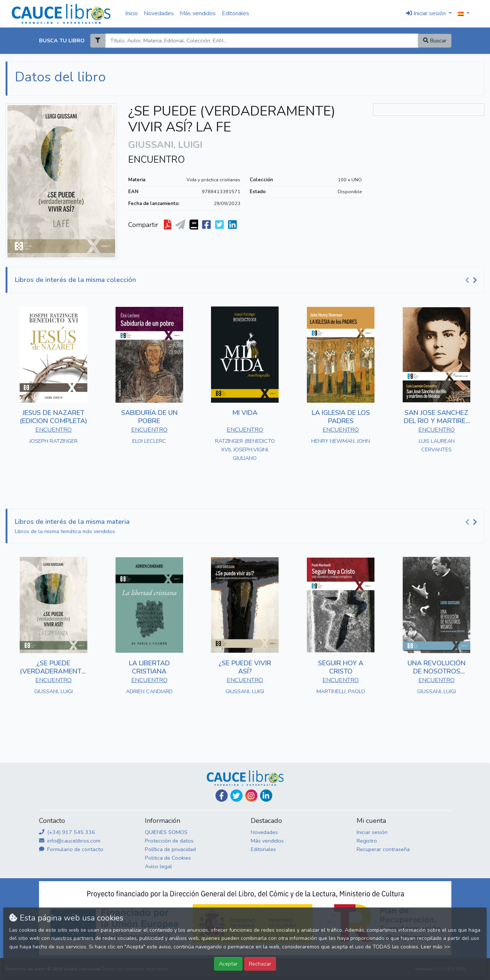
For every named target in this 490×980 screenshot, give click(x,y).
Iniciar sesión (372, 832)
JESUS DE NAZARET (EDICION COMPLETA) (53, 417)
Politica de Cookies (168, 858)
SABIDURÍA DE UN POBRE (149, 417)
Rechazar (260, 964)
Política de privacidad (170, 849)
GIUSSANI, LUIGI (53, 691)
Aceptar (228, 964)
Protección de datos (169, 841)
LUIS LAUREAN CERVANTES (437, 445)
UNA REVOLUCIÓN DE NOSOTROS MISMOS (437, 671)
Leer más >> (435, 947)
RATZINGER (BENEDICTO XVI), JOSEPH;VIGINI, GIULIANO (245, 450)
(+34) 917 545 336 (67, 832)
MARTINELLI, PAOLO (341, 691)
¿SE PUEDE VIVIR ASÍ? (245, 667)
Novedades (159, 13)
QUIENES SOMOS (166, 832)
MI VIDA (245, 413)
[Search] (262, 41)
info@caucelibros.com (70, 841)
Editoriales (236, 13)
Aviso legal (158, 866)
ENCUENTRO (157, 160)
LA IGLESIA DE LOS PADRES (341, 417)
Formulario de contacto (71, 849)
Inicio (132, 13)
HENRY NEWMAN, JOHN (341, 441)
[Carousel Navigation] (472, 280)
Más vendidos (198, 13)
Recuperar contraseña (383, 849)
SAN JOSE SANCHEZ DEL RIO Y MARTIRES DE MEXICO (437, 421)
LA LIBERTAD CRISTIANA (149, 667)
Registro (367, 841)
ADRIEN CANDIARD (149, 691)
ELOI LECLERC (149, 441)
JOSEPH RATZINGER (53, 441)
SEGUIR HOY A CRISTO (341, 667)
